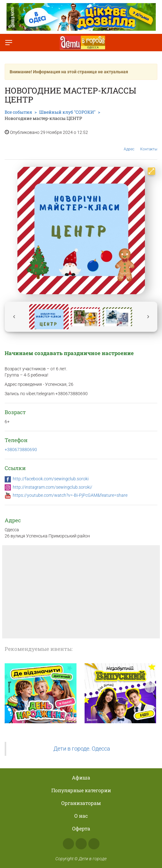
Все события (18, 112)
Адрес (129, 144)
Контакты (149, 144)
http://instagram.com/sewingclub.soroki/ (53, 487)
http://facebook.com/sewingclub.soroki (51, 479)
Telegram (94, 844)
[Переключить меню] (9, 43)
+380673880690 (21, 450)
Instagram (81, 844)
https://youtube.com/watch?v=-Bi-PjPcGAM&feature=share (70, 495)
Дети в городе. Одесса (82, 749)
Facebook (68, 844)
